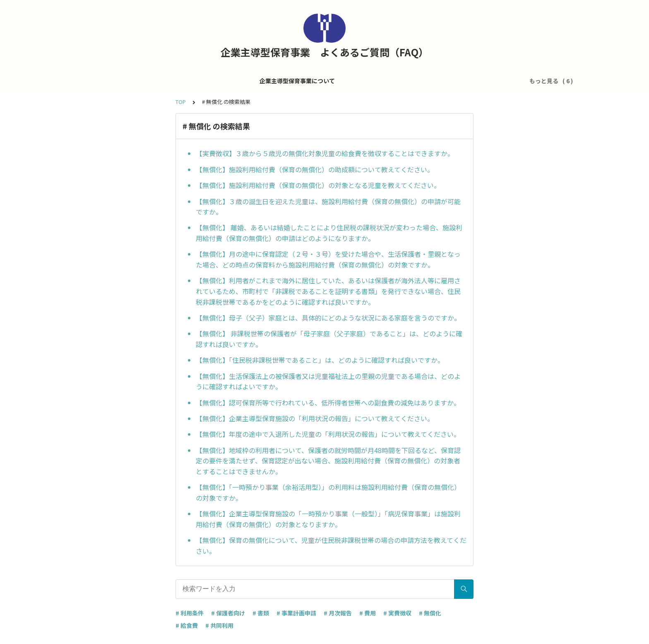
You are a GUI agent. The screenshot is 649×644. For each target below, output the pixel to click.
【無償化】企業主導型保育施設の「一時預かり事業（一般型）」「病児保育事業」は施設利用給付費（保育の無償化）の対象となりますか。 (328, 519)
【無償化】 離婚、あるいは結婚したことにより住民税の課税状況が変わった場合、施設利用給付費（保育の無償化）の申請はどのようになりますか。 (329, 233)
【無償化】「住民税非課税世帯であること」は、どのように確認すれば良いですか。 (320, 360)
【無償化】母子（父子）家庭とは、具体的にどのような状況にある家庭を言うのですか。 (328, 318)
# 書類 (261, 613)
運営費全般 (307, 81)
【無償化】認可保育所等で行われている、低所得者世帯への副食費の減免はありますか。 (328, 403)
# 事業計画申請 (296, 613)
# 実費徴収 (397, 613)
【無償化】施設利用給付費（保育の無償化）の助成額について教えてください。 (315, 169)
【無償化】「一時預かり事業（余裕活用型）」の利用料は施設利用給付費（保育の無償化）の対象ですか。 (328, 492)
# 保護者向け (228, 613)
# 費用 (368, 613)
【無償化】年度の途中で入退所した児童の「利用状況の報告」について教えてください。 (328, 434)
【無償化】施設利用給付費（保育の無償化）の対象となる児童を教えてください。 (318, 185)
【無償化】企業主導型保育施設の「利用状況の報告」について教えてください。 (315, 418)
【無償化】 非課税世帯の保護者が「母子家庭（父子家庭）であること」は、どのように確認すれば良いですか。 (329, 339)
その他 (458, 81)
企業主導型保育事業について (209, 81)
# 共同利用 (219, 625)
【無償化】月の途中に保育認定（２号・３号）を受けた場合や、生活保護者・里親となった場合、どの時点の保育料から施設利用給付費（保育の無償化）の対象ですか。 (328, 259)
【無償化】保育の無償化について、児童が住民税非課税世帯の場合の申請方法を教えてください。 (331, 545)
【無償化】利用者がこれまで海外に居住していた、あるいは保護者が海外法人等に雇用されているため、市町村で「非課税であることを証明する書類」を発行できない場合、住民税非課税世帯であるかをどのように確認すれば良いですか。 (328, 291)
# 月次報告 (338, 613)
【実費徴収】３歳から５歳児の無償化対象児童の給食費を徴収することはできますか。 (325, 153)
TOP (181, 102)
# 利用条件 (190, 613)
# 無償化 (430, 613)
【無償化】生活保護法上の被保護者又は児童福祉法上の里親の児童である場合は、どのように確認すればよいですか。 (328, 381)
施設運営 (269, 81)
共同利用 (426, 81)
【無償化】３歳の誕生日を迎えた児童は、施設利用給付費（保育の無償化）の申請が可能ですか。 (328, 207)
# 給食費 (187, 625)
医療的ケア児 (385, 81)
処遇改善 (345, 81)
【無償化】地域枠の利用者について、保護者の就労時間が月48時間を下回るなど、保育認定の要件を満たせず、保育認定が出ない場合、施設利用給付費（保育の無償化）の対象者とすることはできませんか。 (328, 461)
